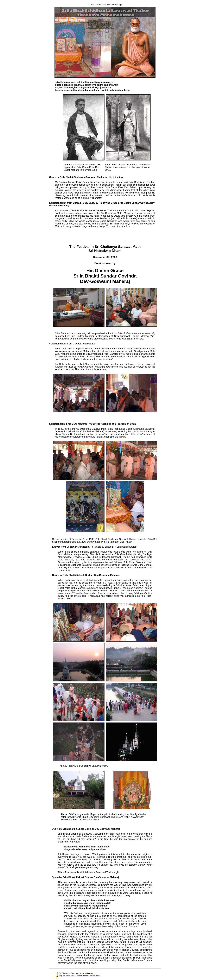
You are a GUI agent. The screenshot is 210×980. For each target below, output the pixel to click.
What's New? (95, 975)
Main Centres (82, 975)
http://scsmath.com (67, 975)
